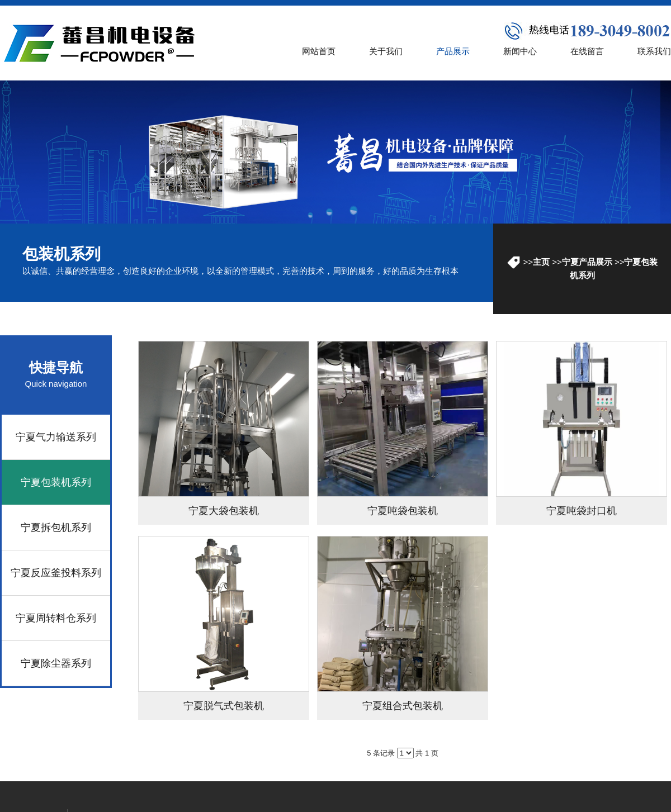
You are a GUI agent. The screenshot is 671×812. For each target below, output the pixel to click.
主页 (541, 262)
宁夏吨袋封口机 (582, 511)
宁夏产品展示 (587, 262)
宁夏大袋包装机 (224, 511)
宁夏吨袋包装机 (403, 511)
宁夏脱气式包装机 (224, 706)
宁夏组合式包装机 (403, 706)
